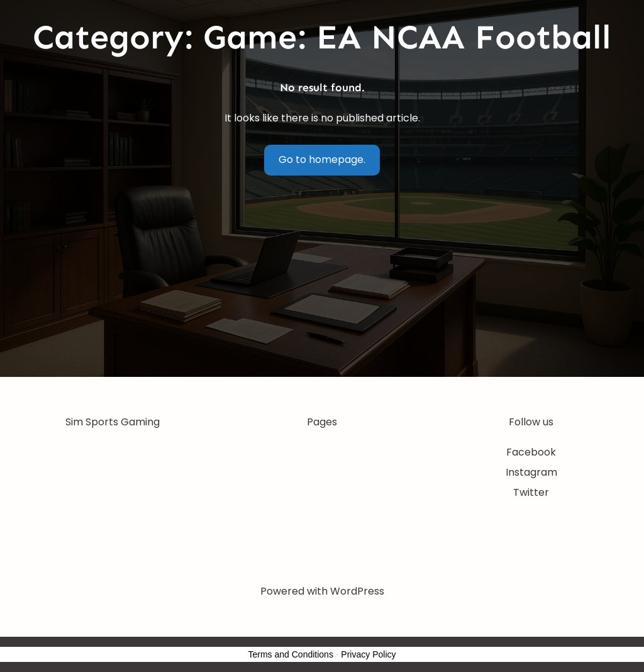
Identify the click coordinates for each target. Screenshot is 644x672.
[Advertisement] (322, 283)
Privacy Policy (368, 654)
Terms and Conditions (291, 654)
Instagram (531, 472)
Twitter (531, 492)
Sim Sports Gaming (113, 422)
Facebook (531, 452)
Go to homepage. (322, 160)
